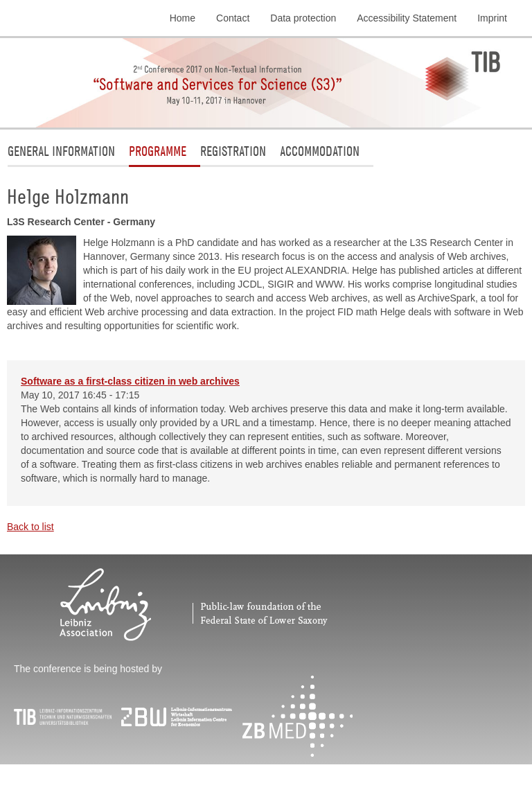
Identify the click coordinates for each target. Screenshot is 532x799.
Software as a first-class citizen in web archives (130, 381)
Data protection (303, 18)
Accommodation (320, 151)
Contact (233, 18)
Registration (233, 151)
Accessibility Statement (407, 18)
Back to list (30, 527)
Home (183, 18)
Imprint (492, 18)
